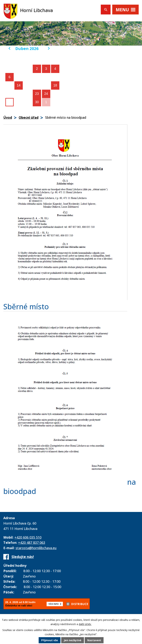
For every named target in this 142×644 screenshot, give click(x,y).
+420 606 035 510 (28, 537)
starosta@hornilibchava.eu (36, 548)
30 (37, 102)
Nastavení (94, 640)
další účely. (85, 624)
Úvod (8, 117)
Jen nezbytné (73, 640)
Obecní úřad (29, 117)
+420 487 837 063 (32, 543)
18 (55, 85)
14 (19, 85)
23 (37, 94)
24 (46, 94)
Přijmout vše (50, 640)
